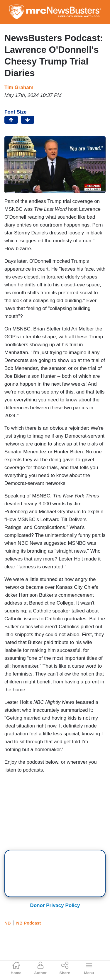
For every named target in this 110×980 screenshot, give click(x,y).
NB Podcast (28, 923)
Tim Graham (19, 87)
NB (8, 923)
